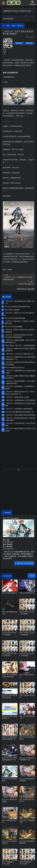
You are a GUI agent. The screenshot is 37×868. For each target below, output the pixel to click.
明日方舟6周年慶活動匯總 (13, 327)
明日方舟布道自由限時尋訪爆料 (15, 318)
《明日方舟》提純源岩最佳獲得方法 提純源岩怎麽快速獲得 (20, 419)
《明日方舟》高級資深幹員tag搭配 (17, 397)
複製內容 (30, 43)
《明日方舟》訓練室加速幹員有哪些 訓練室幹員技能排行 (20, 350)
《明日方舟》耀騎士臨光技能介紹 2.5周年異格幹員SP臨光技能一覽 (20, 393)
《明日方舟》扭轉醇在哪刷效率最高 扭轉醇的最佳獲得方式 (20, 377)
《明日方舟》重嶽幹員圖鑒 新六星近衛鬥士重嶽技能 (20, 430)
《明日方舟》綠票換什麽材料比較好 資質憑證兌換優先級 (20, 331)
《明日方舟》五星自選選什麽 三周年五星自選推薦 (20, 424)
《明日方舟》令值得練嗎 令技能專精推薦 (19, 409)
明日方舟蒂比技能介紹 (18, 283)
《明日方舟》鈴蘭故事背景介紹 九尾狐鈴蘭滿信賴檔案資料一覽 (20, 358)
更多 (32, 576)
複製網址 (19, 43)
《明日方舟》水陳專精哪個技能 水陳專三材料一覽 (20, 302)
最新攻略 (8, 576)
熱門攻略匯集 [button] (9, 19)
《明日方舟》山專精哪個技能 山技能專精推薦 (20, 400)
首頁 (8, 26)
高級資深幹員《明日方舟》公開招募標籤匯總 (20, 345)
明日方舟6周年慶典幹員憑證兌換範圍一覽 (19, 412)
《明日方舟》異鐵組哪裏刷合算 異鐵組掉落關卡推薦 (20, 372)
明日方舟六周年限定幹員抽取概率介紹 (17, 307)
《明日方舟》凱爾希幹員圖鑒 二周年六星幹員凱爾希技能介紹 (20, 341)
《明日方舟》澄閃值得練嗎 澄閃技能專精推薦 (20, 415)
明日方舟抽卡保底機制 (12, 310)
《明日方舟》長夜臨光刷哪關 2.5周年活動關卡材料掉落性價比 (20, 382)
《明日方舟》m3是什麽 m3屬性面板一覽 (19, 354)
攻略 (14, 26)
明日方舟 (20, 26)
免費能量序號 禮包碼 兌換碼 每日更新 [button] (18, 11)
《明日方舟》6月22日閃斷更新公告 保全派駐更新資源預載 (18, 277)
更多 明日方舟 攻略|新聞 (25, 289)
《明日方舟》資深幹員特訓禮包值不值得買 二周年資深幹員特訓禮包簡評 (20, 336)
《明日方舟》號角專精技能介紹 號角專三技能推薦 (20, 404)
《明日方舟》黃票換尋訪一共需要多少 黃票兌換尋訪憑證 (20, 322)
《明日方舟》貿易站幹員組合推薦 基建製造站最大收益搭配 (20, 363)
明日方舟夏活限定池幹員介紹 (15, 367)
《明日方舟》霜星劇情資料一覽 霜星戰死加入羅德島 (20, 387)
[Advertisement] (18, 490)
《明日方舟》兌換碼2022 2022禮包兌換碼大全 (20, 314)
